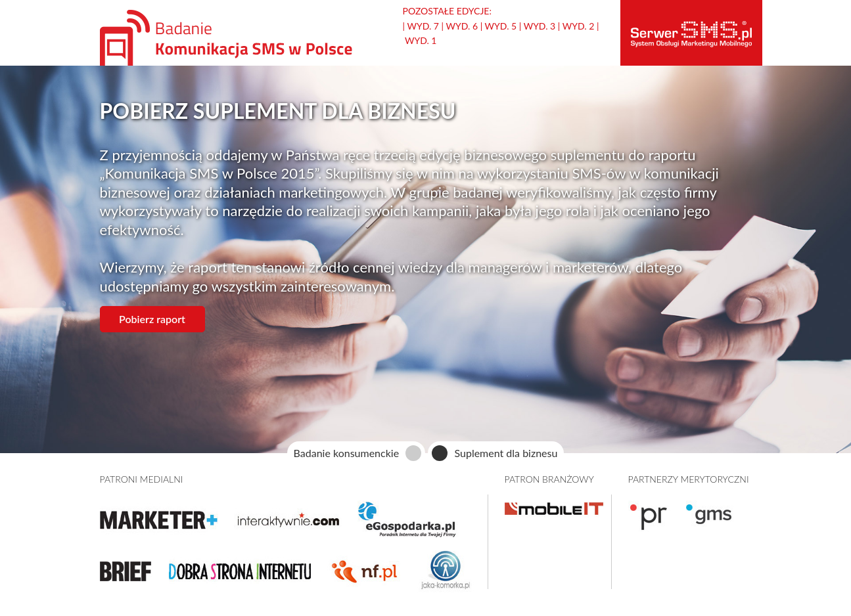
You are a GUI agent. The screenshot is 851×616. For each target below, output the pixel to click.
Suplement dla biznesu (506, 453)
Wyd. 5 (501, 26)
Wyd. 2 (579, 26)
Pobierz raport (152, 319)
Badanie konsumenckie (347, 453)
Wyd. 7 (423, 26)
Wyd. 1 (421, 40)
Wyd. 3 (540, 26)
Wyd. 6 (462, 26)
